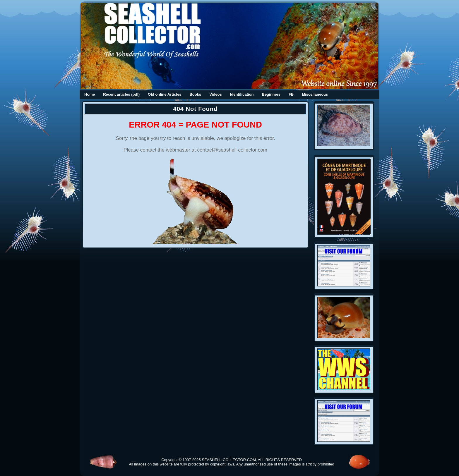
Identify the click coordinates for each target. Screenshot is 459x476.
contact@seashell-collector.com (232, 150)
